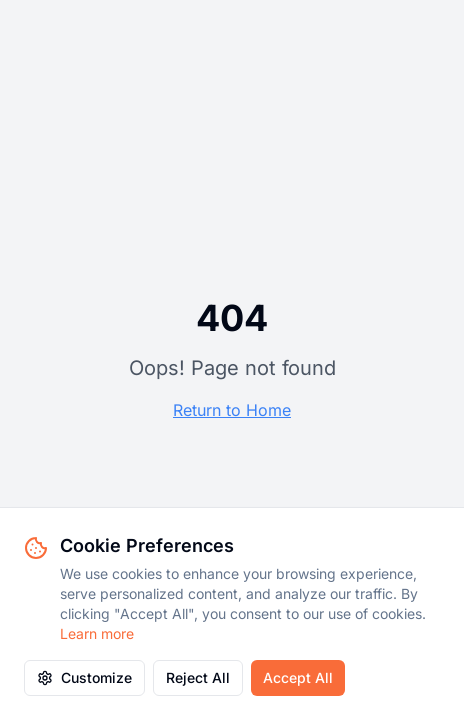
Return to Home (232, 410)
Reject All (198, 677)
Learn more (97, 633)
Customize (84, 677)
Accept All (298, 677)
